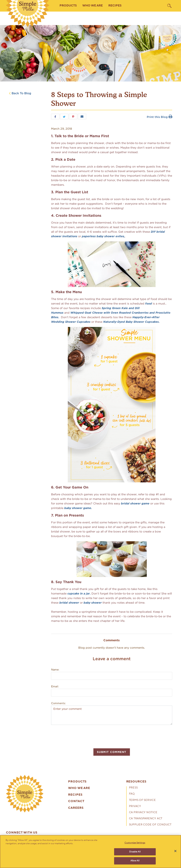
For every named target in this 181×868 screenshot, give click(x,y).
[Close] (175, 851)
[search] (169, 6)
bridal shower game (135, 503)
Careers (76, 808)
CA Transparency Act (146, 819)
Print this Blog (159, 117)
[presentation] (78, 736)
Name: (55, 670)
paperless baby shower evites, (103, 236)
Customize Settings (135, 843)
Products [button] (68, 6)
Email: (55, 686)
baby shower (93, 603)
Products (77, 782)
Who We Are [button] (93, 6)
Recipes (115, 6)
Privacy (135, 806)
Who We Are (79, 788)
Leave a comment (112, 659)
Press (133, 788)
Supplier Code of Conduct (150, 825)
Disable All (135, 852)
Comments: (58, 703)
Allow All (135, 861)
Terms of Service (142, 800)
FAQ (132, 794)
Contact (76, 801)
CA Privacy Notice (143, 813)
